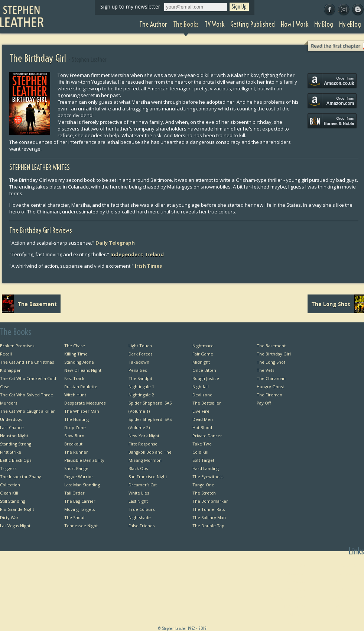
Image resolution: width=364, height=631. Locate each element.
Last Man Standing (82, 485)
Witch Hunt (75, 395)
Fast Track (74, 378)
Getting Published (287, 598)
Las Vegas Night (15, 526)
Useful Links (352, 590)
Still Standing (13, 501)
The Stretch (204, 493)
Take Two (202, 444)
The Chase (75, 346)
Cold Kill (200, 452)
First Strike (11, 452)
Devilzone (202, 395)
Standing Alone (79, 362)
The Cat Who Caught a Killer (27, 411)
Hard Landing (206, 468)
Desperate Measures (85, 403)
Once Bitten (204, 370)
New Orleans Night (83, 370)
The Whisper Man (82, 411)
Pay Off (264, 403)
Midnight (201, 362)
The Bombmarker (210, 501)
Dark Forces (140, 354)
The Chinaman (271, 378)
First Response (143, 444)
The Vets (265, 370)
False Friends (142, 526)
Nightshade (140, 517)
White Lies (139, 493)
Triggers (8, 468)
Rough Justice (206, 378)
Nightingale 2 (141, 395)
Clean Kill (9, 493)
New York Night (144, 436)
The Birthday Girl (274, 354)
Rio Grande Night (17, 509)
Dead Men (203, 419)
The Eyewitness (208, 477)
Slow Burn (74, 436)
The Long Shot (271, 362)
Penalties (138, 370)
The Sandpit (140, 378)
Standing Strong (16, 444)
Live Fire (201, 411)
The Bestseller (207, 403)
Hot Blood (202, 427)
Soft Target (203, 460)
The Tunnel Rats (209, 509)
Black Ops (138, 468)
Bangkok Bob (351, 573)
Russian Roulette (81, 387)
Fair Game (203, 354)
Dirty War (9, 517)
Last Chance (12, 427)
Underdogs (11, 419)
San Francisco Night (148, 477)
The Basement (271, 346)
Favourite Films (349, 606)
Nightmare (203, 346)
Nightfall (201, 387)
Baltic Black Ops (16, 460)
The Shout (74, 517)
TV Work (297, 590)
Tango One (203, 485)
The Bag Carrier (80, 501)
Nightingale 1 (141, 387)
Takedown (139, 362)
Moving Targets (79, 509)
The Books (295, 581)
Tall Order (74, 493)
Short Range (76, 468)
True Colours (142, 509)
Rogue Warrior (79, 477)
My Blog (297, 614)
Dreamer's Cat (143, 485)
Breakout (73, 444)
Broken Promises (17, 346)
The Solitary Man (209, 517)
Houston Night (14, 436)
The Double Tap (208, 526)
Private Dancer (207, 436)
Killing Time (76, 354)
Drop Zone (75, 427)
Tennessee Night (81, 526)
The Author (294, 573)
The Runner (76, 452)
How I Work (294, 606)
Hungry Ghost (270, 387)
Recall (6, 354)
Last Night (138, 501)
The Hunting (77, 419)
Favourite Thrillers (346, 598)
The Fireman (269, 395)
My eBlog (296, 622)
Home (299, 565)
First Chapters (350, 565)
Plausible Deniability (84, 460)
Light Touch (140, 346)
